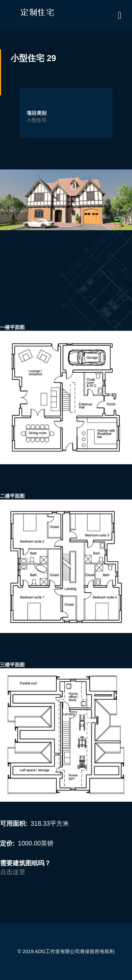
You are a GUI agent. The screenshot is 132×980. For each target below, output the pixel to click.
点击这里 (13, 872)
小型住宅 (37, 120)
